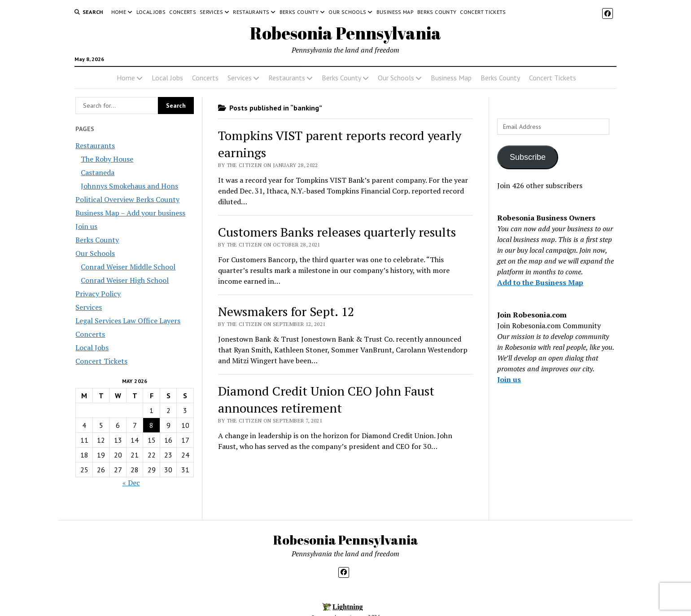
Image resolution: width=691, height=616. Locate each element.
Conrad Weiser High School (125, 280)
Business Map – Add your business (130, 213)
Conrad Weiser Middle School (128, 267)
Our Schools (347, 12)
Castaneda (98, 172)
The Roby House (107, 159)
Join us (86, 226)
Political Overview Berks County (127, 199)
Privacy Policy (98, 294)
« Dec (131, 483)
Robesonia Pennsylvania (345, 33)
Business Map (395, 12)
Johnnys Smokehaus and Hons (129, 186)
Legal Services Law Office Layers (128, 321)
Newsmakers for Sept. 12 (286, 311)
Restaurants (251, 12)
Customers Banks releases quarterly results (337, 232)
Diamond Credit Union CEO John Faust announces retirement (326, 399)
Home (119, 12)
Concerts (183, 12)
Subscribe (528, 157)
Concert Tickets (483, 12)
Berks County (299, 12)
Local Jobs (151, 12)
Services (211, 12)
